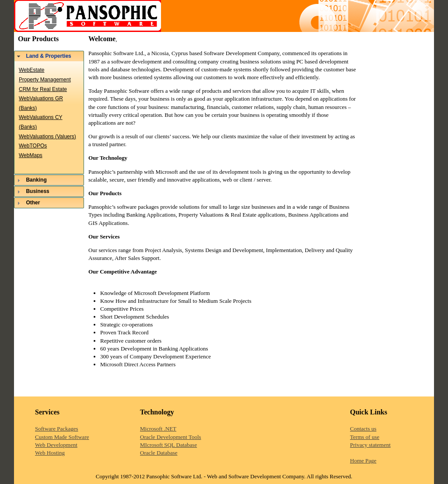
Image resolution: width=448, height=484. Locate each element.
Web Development (56, 445)
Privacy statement (370, 445)
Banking (36, 180)
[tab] (49, 56)
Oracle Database (159, 453)
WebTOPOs (33, 146)
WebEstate (31, 70)
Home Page (363, 461)
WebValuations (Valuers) (47, 137)
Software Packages (57, 429)
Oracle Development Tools (171, 437)
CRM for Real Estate (43, 89)
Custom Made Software (62, 437)
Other (33, 203)
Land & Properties (48, 56)
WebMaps (31, 155)
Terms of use (365, 437)
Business (37, 191)
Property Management (45, 80)
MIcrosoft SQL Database (168, 445)
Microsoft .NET (158, 429)
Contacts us (363, 429)
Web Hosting (50, 453)
